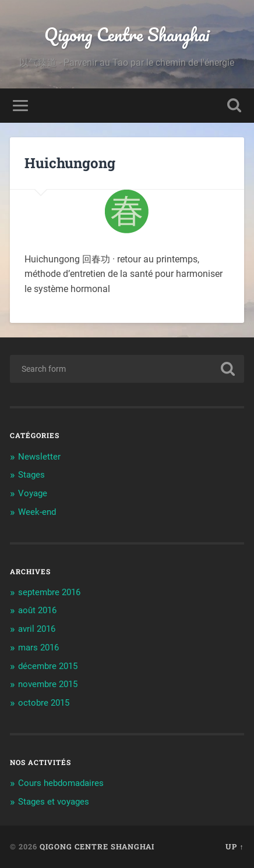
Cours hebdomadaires (61, 783)
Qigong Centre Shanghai (127, 35)
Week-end (37, 512)
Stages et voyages (54, 802)
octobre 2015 (44, 703)
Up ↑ (234, 846)
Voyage (33, 493)
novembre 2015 (48, 684)
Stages (31, 475)
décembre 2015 (48, 666)
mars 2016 (38, 648)
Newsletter (39, 457)
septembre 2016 (49, 592)
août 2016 (37, 610)
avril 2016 (37, 629)
